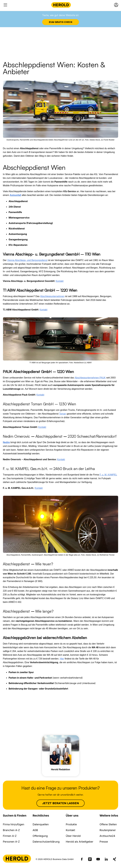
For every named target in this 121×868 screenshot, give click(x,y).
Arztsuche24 (107, 836)
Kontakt (60, 281)
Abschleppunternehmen (52, 296)
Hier (62, 659)
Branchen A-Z (11, 830)
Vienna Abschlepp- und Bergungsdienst (27, 260)
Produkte (71, 824)
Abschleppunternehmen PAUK (90, 378)
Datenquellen (41, 824)
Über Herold (73, 836)
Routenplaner (108, 830)
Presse (104, 842)
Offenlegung (40, 836)
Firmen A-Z (10, 836)
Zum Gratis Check (61, 22)
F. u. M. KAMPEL (108, 475)
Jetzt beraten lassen (61, 803)
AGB (35, 830)
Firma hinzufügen (14, 824)
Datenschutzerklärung (46, 842)
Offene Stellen (108, 824)
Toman (63, 414)
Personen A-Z (11, 842)
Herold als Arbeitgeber (80, 842)
